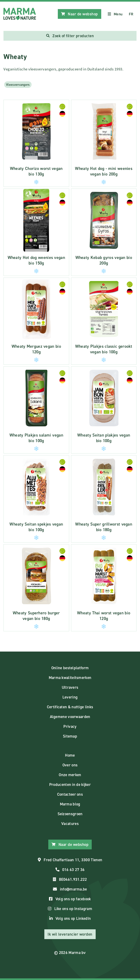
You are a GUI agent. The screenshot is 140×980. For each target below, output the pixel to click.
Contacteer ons (70, 794)
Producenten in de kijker (70, 785)
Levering (70, 697)
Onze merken (70, 775)
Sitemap (70, 736)
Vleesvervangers (18, 85)
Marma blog (70, 804)
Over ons (70, 765)
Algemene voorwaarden (70, 717)
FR (131, 14)
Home (70, 755)
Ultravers (70, 687)
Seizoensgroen (70, 814)
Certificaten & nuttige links (70, 707)
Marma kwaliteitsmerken (70, 678)
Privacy (70, 726)
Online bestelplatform (70, 668)
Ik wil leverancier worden (70, 934)
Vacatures (70, 824)
